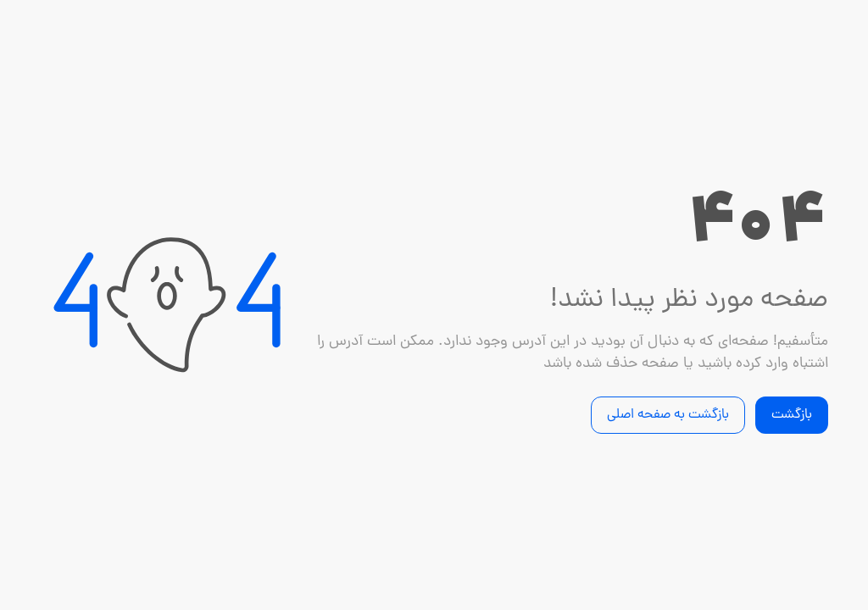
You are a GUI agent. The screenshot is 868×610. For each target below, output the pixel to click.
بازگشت (792, 415)
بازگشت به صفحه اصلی (668, 415)
